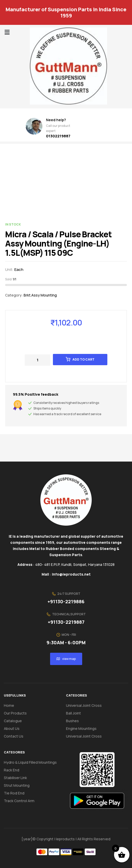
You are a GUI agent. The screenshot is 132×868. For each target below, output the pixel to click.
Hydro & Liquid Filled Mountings (30, 762)
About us (12, 728)
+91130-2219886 (66, 601)
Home (9, 705)
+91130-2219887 (66, 622)
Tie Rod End (14, 793)
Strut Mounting (17, 785)
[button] (7, 32)
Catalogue (16, 721)
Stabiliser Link (15, 778)
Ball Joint (73, 713)
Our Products (15, 713)
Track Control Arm (19, 801)
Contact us (14, 736)
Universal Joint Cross (84, 705)
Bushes (72, 721)
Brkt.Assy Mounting (40, 295)
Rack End (12, 770)
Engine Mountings (81, 728)
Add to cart (83, 359)
